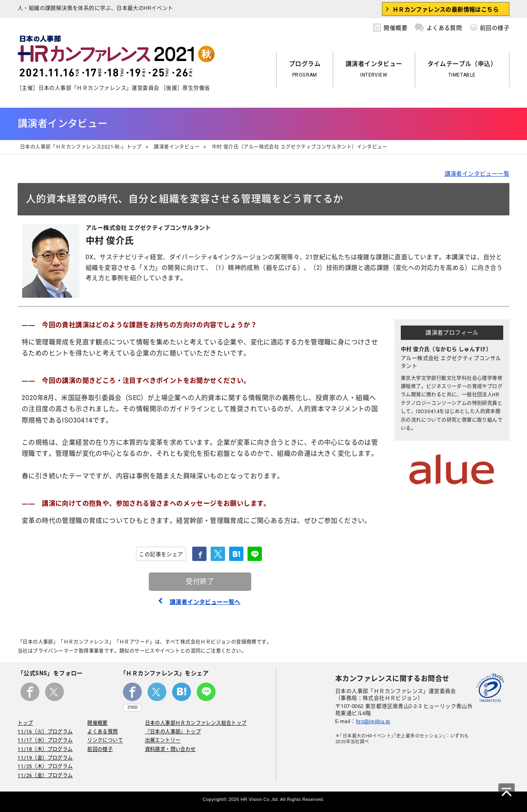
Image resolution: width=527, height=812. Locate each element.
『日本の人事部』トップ (173, 732)
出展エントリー (162, 741)
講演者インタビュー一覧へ (205, 602)
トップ (25, 723)
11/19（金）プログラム (45, 758)
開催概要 (390, 27)
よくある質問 (438, 27)
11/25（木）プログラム (45, 767)
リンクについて (105, 741)
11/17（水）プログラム (45, 741)
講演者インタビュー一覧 (477, 174)
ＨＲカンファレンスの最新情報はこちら (446, 9)
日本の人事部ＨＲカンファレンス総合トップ (195, 723)
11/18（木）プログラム (45, 749)
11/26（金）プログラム (45, 776)
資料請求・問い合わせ (170, 749)
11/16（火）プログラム (45, 732)
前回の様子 (490, 27)
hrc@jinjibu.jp (373, 721)
